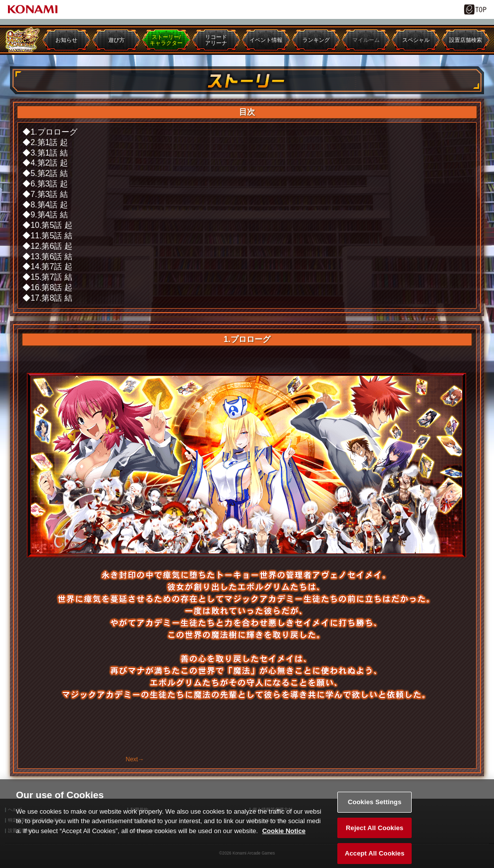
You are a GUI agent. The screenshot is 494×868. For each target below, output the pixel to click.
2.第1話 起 (49, 142)
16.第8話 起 (51, 287)
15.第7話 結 (51, 277)
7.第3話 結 (49, 194)
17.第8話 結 (51, 298)
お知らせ (66, 40)
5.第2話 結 (49, 173)
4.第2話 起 (49, 163)
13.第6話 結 (51, 257)
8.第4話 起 (49, 205)
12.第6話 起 (51, 246)
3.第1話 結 (49, 153)
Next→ (135, 759)
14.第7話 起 (51, 266)
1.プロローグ (54, 132)
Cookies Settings (375, 806)
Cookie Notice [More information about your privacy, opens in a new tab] (284, 835)
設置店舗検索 (466, 40)
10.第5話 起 (51, 225)
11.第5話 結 (51, 236)
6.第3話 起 (49, 184)
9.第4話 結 (49, 215)
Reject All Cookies (374, 832)
